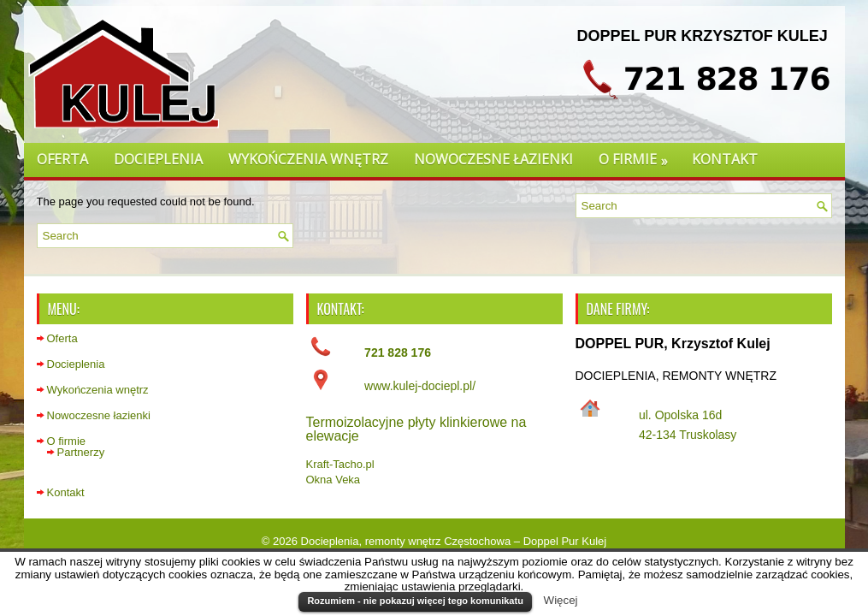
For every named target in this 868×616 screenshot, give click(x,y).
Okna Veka (334, 480)
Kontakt (725, 159)
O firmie (639, 157)
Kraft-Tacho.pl (340, 464)
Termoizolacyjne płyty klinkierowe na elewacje (416, 429)
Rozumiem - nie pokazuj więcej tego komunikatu (415, 601)
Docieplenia (158, 159)
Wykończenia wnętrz (308, 159)
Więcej (561, 600)
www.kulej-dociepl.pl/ (420, 386)
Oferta (62, 159)
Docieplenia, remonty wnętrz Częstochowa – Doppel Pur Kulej (454, 541)
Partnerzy (81, 452)
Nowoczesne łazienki (493, 159)
